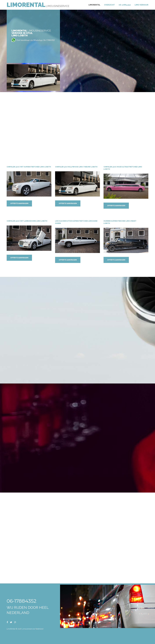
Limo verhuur (141, 5)
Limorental (94, 5)
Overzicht (109, 5)
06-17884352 (125, 5)
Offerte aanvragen (19, 203)
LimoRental (26, 5)
